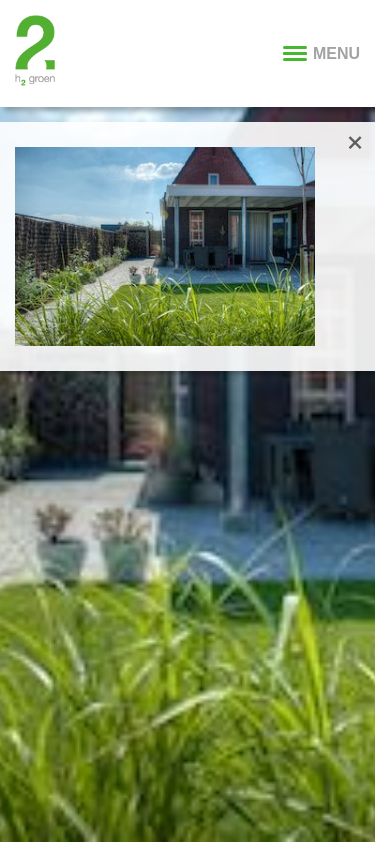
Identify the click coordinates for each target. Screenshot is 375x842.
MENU (321, 53)
